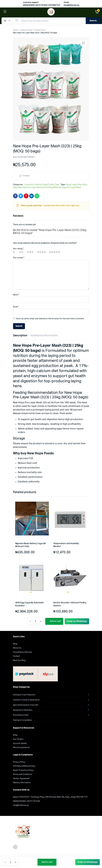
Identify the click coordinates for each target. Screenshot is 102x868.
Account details (20, 743)
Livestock (29, 185)
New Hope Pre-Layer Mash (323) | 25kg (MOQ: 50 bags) (42, 187)
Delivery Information (22, 783)
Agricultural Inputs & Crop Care (26, 705)
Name (16, 295)
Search (93, 21)
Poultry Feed (40, 30)
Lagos (74, 185)
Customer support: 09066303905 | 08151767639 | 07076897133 (42, 4)
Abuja (68, 185)
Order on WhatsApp (88, 862)
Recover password (21, 748)
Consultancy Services (22, 652)
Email (16, 307)
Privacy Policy (19, 762)
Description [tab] (20, 336)
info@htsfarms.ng (21, 805)
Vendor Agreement (21, 779)
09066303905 (20, 801)
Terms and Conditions (23, 774)
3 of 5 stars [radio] (31, 252)
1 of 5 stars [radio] (15, 252)
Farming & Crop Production (24, 695)
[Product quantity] (10, 862)
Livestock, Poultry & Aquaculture (26, 700)
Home (15, 30)
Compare (26, 176)
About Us (17, 648)
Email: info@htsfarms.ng (71, 4)
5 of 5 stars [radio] (55, 252)
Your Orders (18, 739)
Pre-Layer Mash (74, 187)
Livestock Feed (26, 30)
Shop (15, 644)
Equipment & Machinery (23, 710)
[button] (83, 43)
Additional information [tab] (44, 336)
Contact (17, 656)
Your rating (18, 249)
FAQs (15, 735)
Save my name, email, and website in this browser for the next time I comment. (50, 319)
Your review (19, 258)
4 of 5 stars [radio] (42, 252)
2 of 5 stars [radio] (22, 252)
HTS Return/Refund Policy (24, 766)
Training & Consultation (22, 720)
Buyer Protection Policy (23, 770)
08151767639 (33, 801)
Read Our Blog (19, 660)
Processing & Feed (21, 715)
